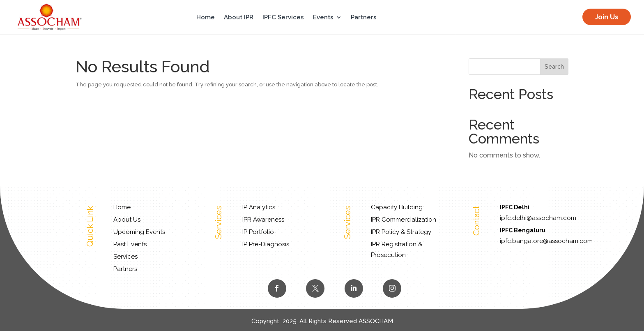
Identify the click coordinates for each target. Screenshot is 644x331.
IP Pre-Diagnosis (266, 244)
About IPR (239, 18)
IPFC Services (283, 18)
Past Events (130, 244)
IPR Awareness (263, 220)
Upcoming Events (139, 232)
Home (206, 18)
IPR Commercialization (404, 220)
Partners (364, 18)
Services (125, 257)
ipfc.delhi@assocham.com (538, 218)
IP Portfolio (258, 232)
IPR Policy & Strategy (401, 232)
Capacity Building (397, 207)
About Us (127, 220)
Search (554, 67)
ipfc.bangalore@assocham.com (546, 241)
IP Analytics (259, 207)
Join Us (607, 17)
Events (323, 18)
